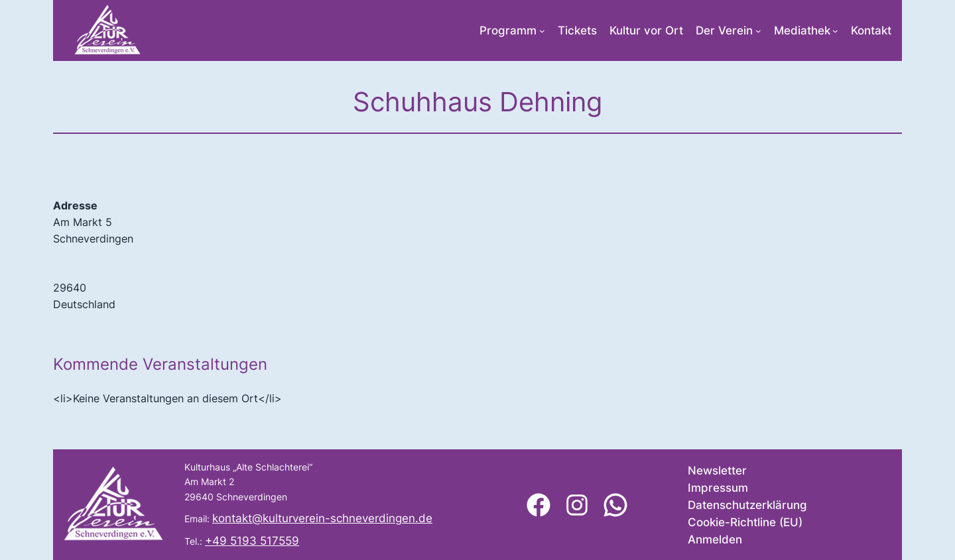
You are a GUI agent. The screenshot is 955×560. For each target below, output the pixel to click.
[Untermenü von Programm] (542, 31)
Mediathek (802, 30)
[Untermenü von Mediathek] (835, 31)
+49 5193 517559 (252, 541)
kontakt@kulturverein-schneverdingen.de (322, 518)
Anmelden (715, 539)
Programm (508, 30)
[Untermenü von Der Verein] (758, 31)
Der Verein (724, 30)
